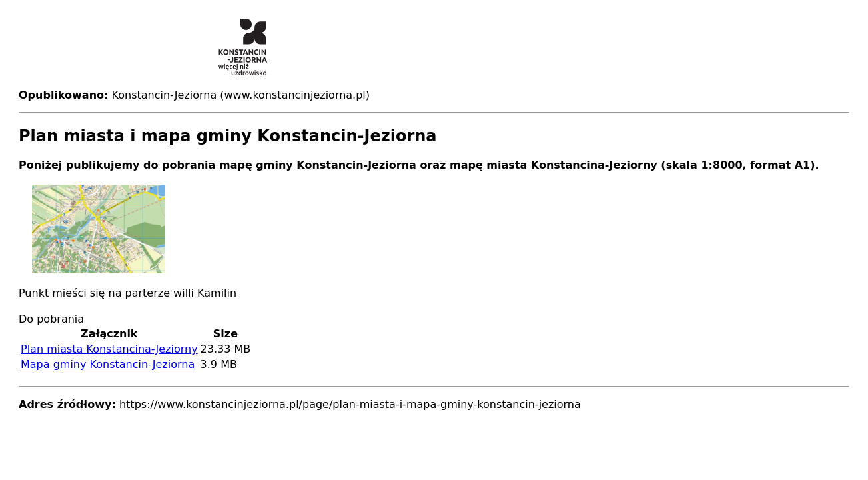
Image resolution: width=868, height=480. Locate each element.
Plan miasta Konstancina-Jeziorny (109, 349)
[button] (434, 229)
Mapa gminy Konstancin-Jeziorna (108, 364)
